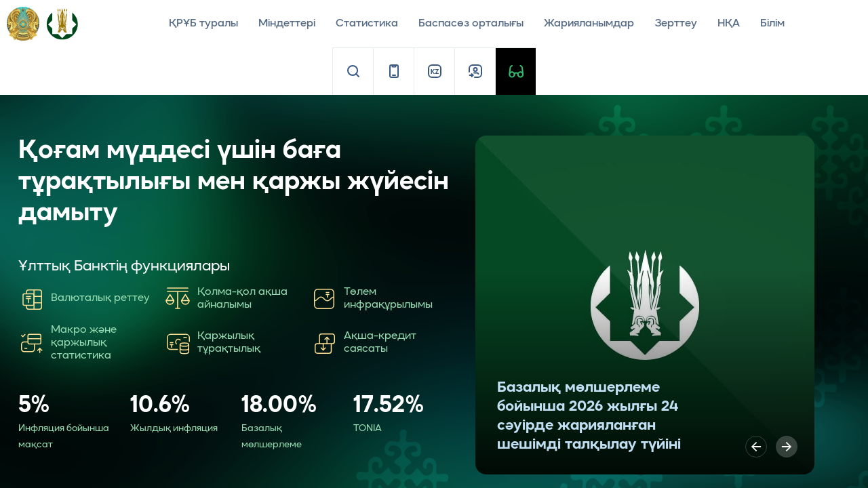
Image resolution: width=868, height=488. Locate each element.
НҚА (729, 24)
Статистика (367, 24)
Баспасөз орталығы (471, 24)
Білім (772, 24)
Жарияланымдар (589, 24)
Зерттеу (676, 24)
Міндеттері (287, 24)
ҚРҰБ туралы (203, 24)
